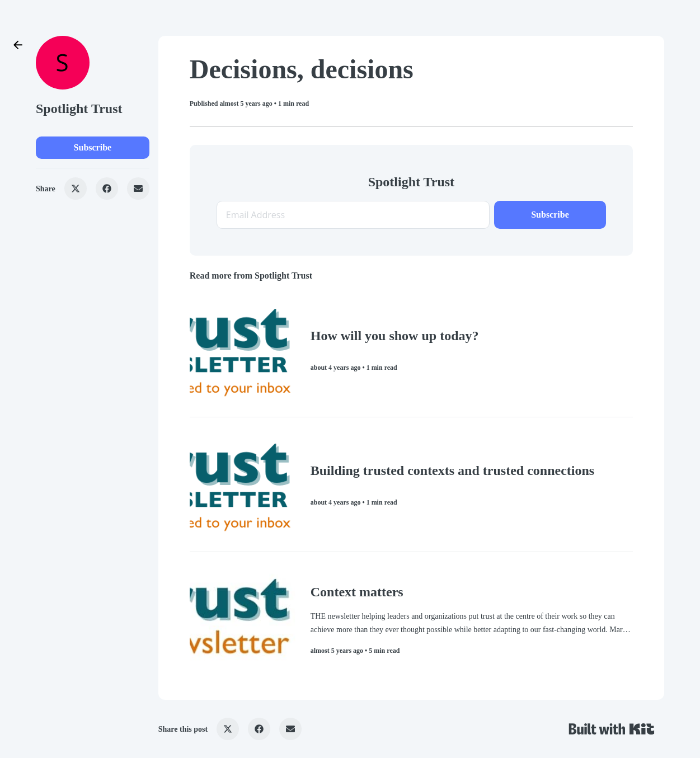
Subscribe (93, 147)
